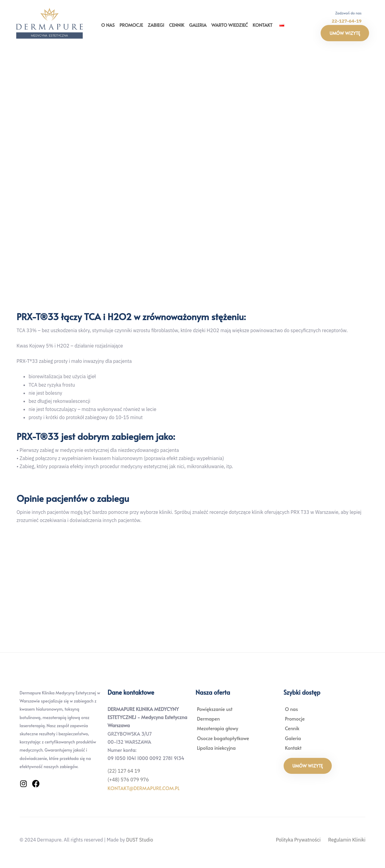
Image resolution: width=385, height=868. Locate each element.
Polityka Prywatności (298, 840)
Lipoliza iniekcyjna (217, 748)
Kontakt (263, 25)
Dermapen (209, 718)
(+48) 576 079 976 (128, 780)
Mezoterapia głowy (219, 728)
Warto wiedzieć (230, 25)
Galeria (198, 25)
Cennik (177, 25)
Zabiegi (156, 25)
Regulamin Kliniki (347, 840)
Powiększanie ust (216, 709)
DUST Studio (140, 840)
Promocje (131, 25)
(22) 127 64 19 (124, 771)
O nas (108, 25)
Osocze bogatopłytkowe (224, 738)
